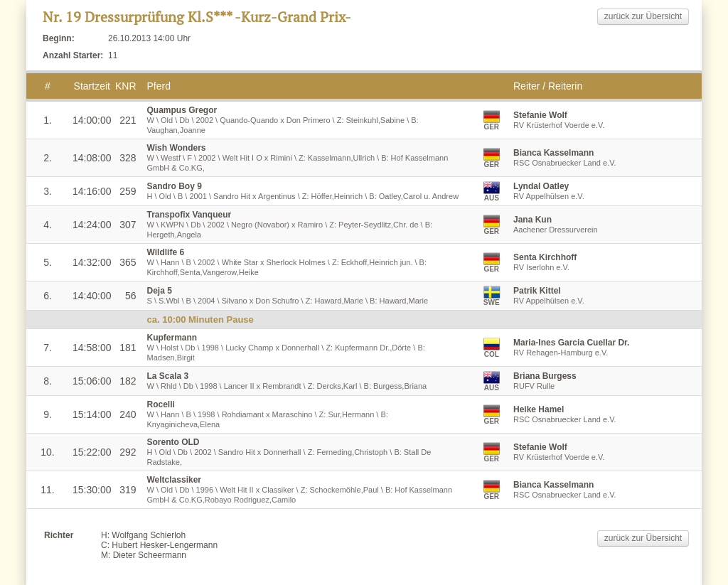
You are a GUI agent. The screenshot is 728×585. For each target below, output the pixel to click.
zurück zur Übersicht (643, 16)
